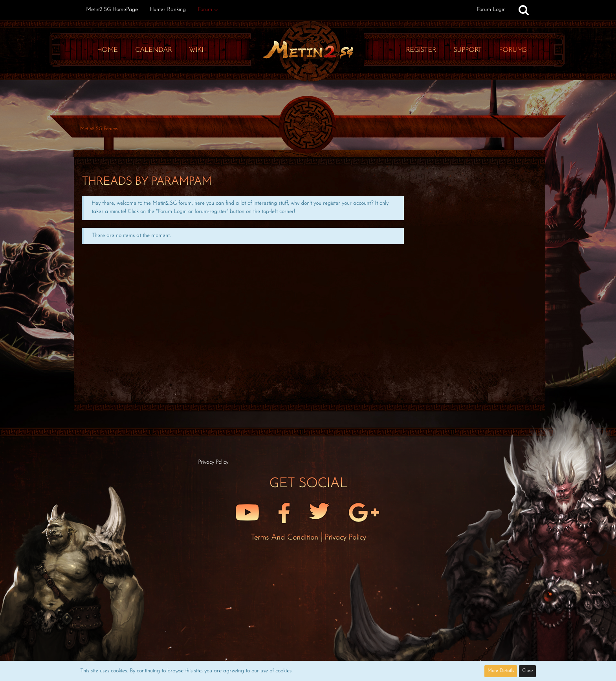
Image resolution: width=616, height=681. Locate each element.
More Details (501, 671)
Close (527, 671)
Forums (513, 50)
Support (467, 50)
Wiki (196, 50)
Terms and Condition (286, 538)
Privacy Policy (345, 538)
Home (107, 50)
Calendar (153, 50)
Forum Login (491, 10)
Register (421, 50)
